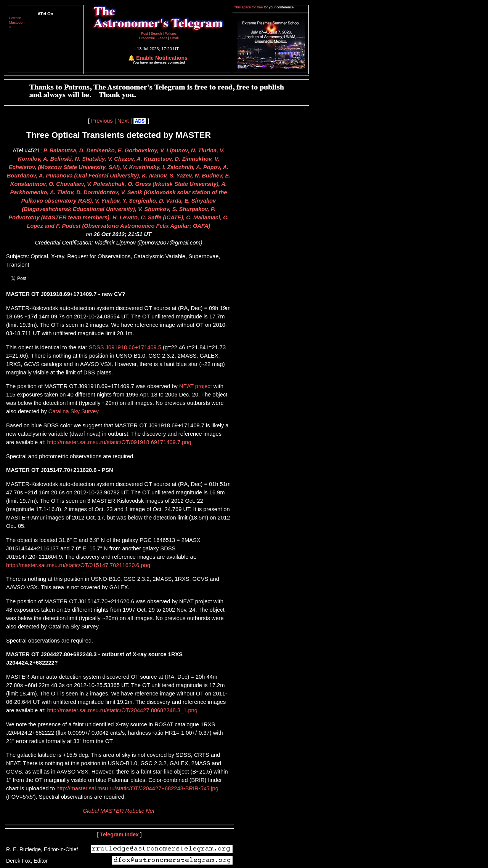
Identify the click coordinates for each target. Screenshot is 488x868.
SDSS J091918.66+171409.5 (125, 347)
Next (123, 121)
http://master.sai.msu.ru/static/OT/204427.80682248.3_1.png (121, 710)
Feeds (162, 38)
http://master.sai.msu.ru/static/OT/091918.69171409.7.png (118, 442)
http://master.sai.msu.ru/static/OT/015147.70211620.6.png (78, 565)
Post (145, 34)
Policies (171, 34)
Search (157, 34)
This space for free (249, 7)
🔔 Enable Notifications (158, 58)
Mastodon (17, 22)
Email (174, 38)
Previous (102, 121)
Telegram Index (119, 834)
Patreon (15, 18)
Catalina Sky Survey (73, 411)
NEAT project (196, 386)
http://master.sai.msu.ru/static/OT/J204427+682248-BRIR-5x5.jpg (137, 788)
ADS (140, 121)
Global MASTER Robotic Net (119, 811)
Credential (147, 38)
